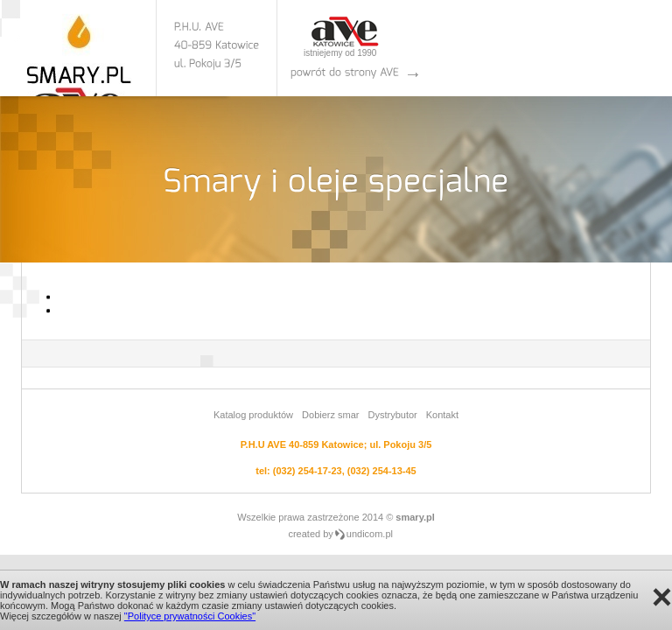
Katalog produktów (253, 415)
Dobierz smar (330, 415)
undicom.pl (370, 534)
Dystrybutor (392, 415)
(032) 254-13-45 (382, 471)
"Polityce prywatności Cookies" (190, 616)
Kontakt (442, 415)
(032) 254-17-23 (308, 471)
